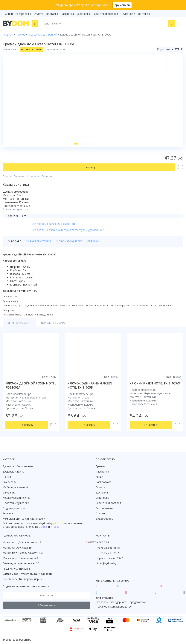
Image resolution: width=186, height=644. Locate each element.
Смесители (10, 482)
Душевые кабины (13, 471)
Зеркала (8, 513)
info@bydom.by (107, 563)
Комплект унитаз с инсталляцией (24, 519)
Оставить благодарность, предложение (121, 602)
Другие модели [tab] (19, 323)
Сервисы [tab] (94, 241)
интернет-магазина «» (34, 523)
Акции (9, 14)
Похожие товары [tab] (54, 323)
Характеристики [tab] (39, 241)
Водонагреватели (14, 508)
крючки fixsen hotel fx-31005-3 (155, 383)
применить (122, 5)
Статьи (100, 513)
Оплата (38, 14)
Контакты (144, 14)
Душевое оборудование (18, 466)
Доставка (52, 14)
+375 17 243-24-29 (109, 553)
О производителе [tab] (69, 241)
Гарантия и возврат (105, 14)
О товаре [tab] (15, 241)
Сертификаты (104, 508)
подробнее (101, 5)
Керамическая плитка (16, 498)
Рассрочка (67, 14)
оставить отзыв (31, 49)
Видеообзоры (105, 519)
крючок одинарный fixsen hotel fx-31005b (90, 385)
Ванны (7, 477)
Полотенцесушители (16, 503)
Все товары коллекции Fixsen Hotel (54, 224)
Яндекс (55, 527)
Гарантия (47, 176)
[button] (76, 144)
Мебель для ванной (15, 487)
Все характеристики (15, 209)
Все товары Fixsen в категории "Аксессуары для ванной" (68, 230)
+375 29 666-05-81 (99, 542)
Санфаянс (9, 492)
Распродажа (23, 14)
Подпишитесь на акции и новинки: (26, 586)
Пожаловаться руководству (114, 607)
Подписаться (46, 605)
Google (43, 527)
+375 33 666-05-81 (109, 548)
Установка (83, 14)
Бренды (100, 466)
